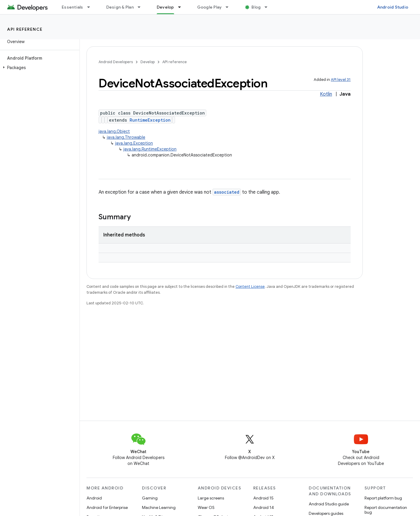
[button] (39, 68)
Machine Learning (159, 507)
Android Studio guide (329, 504)
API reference (25, 29)
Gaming (150, 498)
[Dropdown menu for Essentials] (91, 7)
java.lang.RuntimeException (150, 149)
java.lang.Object (114, 131)
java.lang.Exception (134, 143)
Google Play (210, 7)
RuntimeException (150, 120)
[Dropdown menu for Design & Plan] (142, 7)
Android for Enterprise (107, 507)
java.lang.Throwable (126, 137)
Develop (148, 62)
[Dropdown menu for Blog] (269, 7)
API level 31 (341, 80)
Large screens (211, 498)
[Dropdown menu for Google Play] (230, 7)
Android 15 (263, 498)
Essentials (72, 7)
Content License (250, 286)
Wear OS (206, 507)
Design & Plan (120, 7)
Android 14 (264, 507)
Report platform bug (383, 498)
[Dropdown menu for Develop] (182, 7)
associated (227, 192)
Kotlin (326, 94)
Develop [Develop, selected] (165, 7)
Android (94, 498)
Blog (256, 7)
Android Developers (116, 62)
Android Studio (393, 7)
